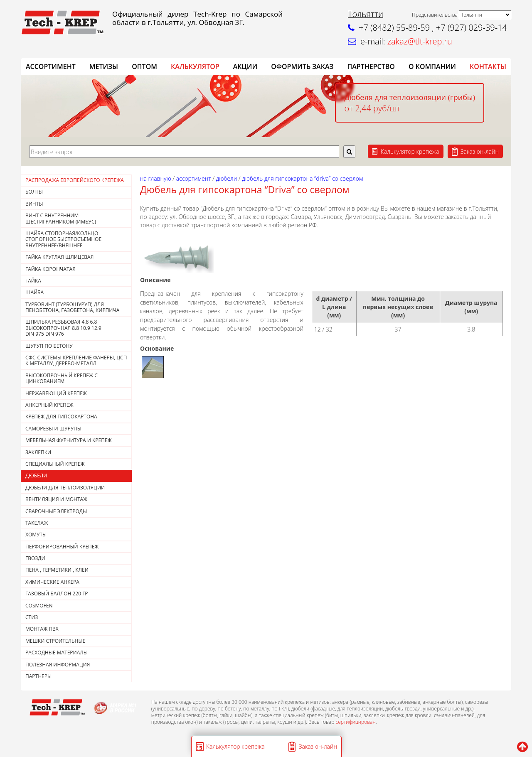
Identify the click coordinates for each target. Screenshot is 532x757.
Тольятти (366, 14)
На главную (156, 178)
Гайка (33, 281)
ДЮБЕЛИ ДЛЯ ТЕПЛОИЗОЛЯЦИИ (65, 488)
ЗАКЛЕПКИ (38, 452)
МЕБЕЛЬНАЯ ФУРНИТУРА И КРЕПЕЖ (69, 440)
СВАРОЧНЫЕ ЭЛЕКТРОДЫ (56, 511)
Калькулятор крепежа (410, 151)
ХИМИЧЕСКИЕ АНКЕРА (52, 582)
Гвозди (35, 558)
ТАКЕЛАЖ (37, 523)
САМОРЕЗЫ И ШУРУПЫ (53, 429)
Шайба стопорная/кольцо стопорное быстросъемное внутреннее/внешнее (63, 239)
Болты (34, 192)
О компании (432, 66)
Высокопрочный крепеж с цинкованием (62, 378)
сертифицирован (355, 722)
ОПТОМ (144, 66)
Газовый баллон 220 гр (57, 594)
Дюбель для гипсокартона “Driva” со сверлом (302, 178)
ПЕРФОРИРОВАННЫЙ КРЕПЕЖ (62, 547)
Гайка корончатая (50, 269)
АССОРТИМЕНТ (51, 66)
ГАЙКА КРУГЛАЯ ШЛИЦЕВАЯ (59, 257)
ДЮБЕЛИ (36, 476)
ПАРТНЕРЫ (38, 676)
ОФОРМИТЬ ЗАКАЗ (302, 66)
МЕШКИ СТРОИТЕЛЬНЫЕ (55, 641)
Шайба (34, 292)
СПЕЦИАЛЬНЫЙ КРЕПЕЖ (55, 464)
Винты (34, 204)
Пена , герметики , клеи (57, 570)
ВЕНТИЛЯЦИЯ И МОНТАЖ (56, 499)
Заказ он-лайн (480, 151)
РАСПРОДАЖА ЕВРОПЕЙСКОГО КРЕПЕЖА (75, 180)
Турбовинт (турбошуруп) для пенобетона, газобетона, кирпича (72, 307)
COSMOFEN (39, 606)
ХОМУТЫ (36, 535)
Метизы (104, 66)
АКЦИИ (245, 66)
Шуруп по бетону (49, 346)
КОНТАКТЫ (488, 66)
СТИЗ (32, 617)
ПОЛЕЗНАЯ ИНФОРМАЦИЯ (58, 665)
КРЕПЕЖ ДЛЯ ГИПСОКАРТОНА (61, 417)
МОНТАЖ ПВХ (42, 629)
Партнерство (371, 66)
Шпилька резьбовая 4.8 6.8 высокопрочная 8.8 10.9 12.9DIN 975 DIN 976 (63, 328)
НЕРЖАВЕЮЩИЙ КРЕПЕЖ (56, 393)
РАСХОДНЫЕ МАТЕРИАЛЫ (57, 653)
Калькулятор (195, 66)
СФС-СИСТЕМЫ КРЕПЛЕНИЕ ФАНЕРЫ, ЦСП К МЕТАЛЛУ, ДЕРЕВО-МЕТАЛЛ (76, 360)
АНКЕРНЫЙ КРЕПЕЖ (49, 405)
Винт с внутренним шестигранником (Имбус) (61, 218)
